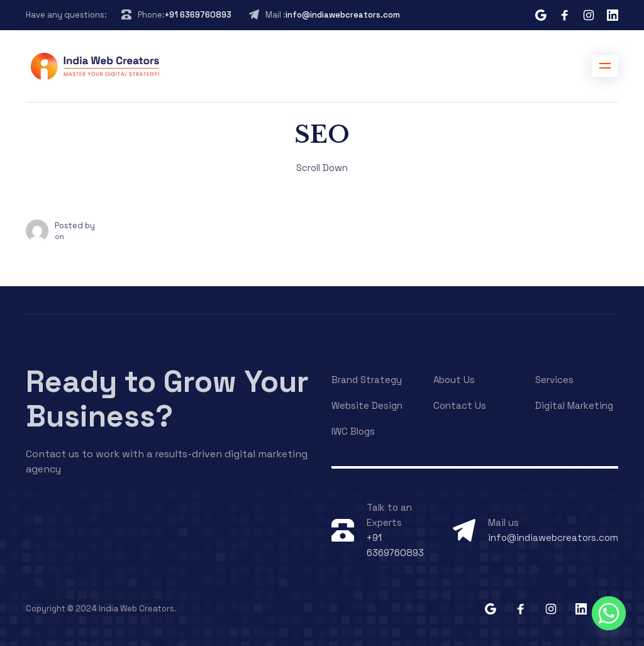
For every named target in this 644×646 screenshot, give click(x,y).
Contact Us (460, 405)
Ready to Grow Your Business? (167, 399)
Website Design (367, 405)
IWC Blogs (353, 431)
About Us (454, 380)
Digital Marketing (574, 405)
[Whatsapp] (609, 613)
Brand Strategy (367, 380)
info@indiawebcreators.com (343, 15)
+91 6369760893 (198, 15)
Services (554, 380)
